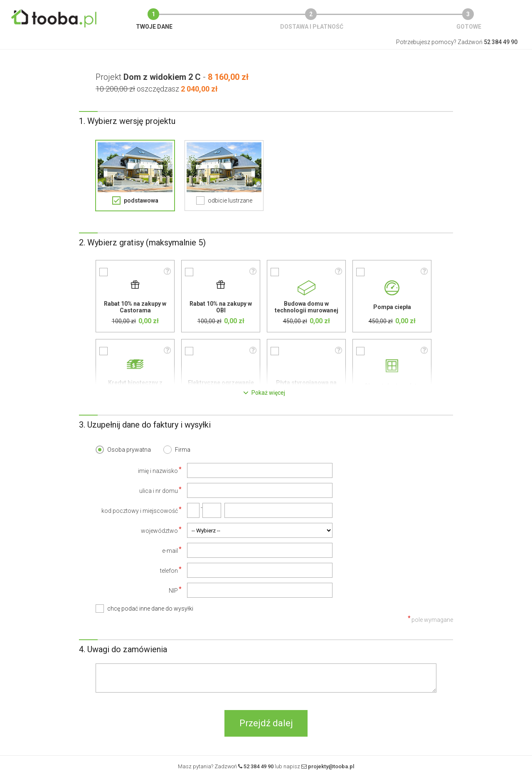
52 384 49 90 (259, 766)
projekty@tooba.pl (331, 766)
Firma (183, 450)
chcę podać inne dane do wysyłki (150, 609)
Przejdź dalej (266, 723)
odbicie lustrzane (230, 200)
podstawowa (141, 200)
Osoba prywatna (129, 450)
